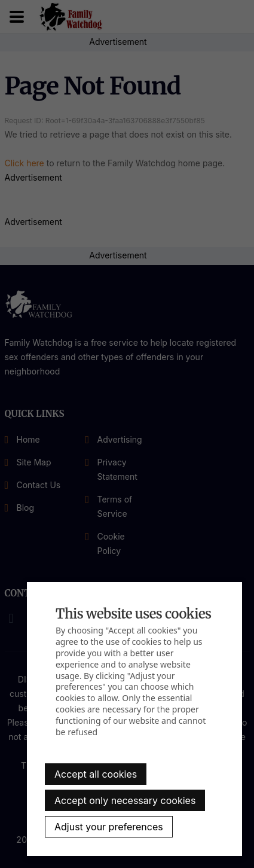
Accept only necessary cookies (125, 800)
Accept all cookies (96, 774)
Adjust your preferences (109, 827)
